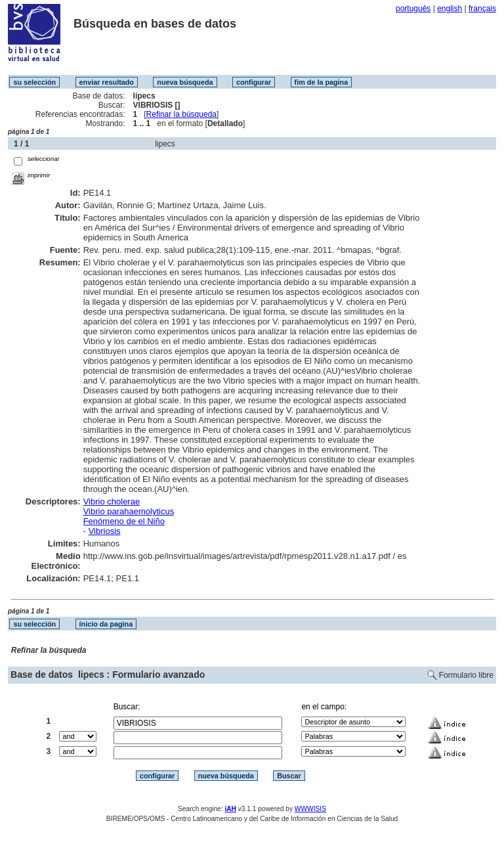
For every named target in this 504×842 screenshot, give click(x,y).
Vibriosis (105, 531)
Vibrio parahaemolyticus (129, 511)
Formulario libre (466, 675)
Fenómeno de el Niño (124, 521)
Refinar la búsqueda (181, 114)
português (413, 9)
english (450, 9)
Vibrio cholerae (112, 501)
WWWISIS (310, 809)
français (482, 9)
